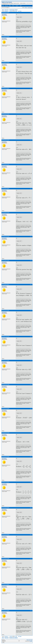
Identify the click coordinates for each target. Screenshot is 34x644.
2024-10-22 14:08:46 (6, 611)
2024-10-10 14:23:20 (6, 311)
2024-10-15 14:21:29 (6, 433)
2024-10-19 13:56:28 (6, 535)
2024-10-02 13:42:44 (6, 114)
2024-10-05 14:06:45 (6, 189)
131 (15, 11)
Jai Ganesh (4, 14)
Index (3, 6)
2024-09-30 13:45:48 (6, 63)
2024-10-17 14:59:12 (6, 482)
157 (19, 11)
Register (17, 6)
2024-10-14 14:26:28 (6, 409)
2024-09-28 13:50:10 (6, 13)
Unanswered (30, 7)
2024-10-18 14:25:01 (6, 508)
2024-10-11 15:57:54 (6, 337)
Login (21, 6)
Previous (6, 11)
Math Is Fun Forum (7, 2)
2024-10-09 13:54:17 (6, 285)
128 (10, 11)
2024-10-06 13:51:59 (6, 213)
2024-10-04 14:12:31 (6, 164)
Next (21, 11)
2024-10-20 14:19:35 (6, 559)
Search (13, 6)
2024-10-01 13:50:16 (6, 88)
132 (16, 11)
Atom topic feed (29, 640)
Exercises (7, 10)
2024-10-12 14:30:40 (6, 361)
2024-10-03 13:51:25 (6, 140)
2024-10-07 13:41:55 (6, 236)
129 (12, 11)
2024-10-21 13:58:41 (6, 585)
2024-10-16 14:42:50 (6, 457)
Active (26, 7)
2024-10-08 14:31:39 (6, 261)
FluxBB (31, 641)
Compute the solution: (14, 10)
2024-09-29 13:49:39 (6, 37)
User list (6, 6)
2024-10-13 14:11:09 (6, 385)
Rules (10, 6)
